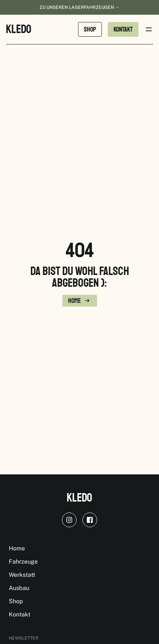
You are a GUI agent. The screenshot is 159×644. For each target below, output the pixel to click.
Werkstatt (22, 575)
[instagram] (69, 520)
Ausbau (19, 588)
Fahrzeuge (23, 562)
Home (17, 548)
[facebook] (90, 520)
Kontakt (20, 614)
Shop (16, 601)
